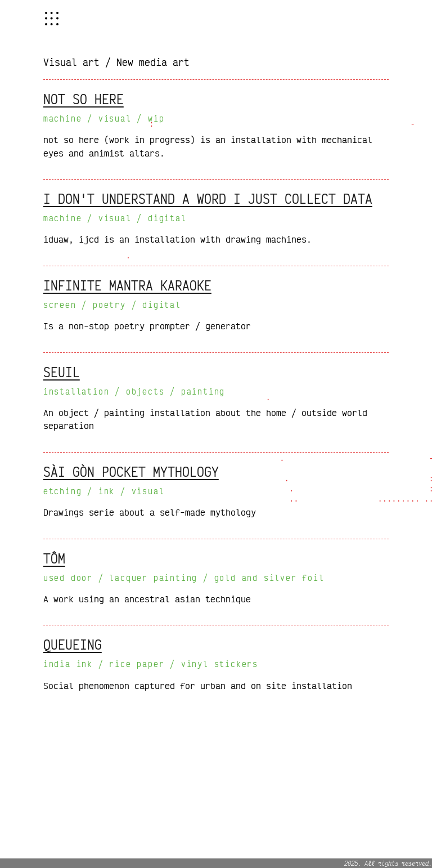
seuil (62, 372)
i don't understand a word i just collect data (208, 199)
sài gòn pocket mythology (131, 472)
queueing (73, 645)
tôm (54, 558)
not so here (84, 99)
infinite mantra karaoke (127, 285)
